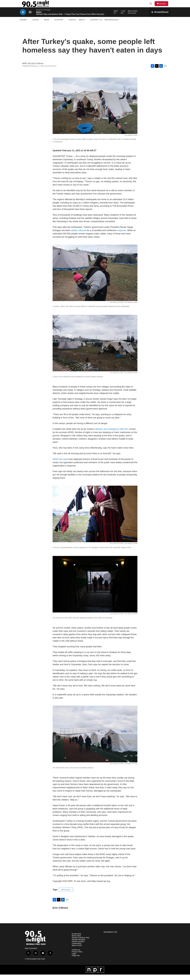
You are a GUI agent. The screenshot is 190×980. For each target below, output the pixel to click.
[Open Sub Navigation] (29, 25)
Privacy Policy (77, 957)
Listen (35, 25)
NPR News (66, 895)
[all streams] (160, 18)
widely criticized (79, 236)
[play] (23, 18)
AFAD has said (60, 465)
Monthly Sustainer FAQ (80, 943)
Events (72, 25)
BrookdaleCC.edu (110, 937)
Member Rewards (78, 945)
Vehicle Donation (78, 947)
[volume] (30, 18)
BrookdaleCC (112, 25)
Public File (76, 961)
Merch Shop (76, 941)
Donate (164, 6)
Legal (74, 959)
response (122, 236)
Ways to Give (77, 951)
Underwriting (77, 949)
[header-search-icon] (152, 6)
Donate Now (76, 939)
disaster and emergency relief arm (112, 434)
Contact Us (96, 25)
